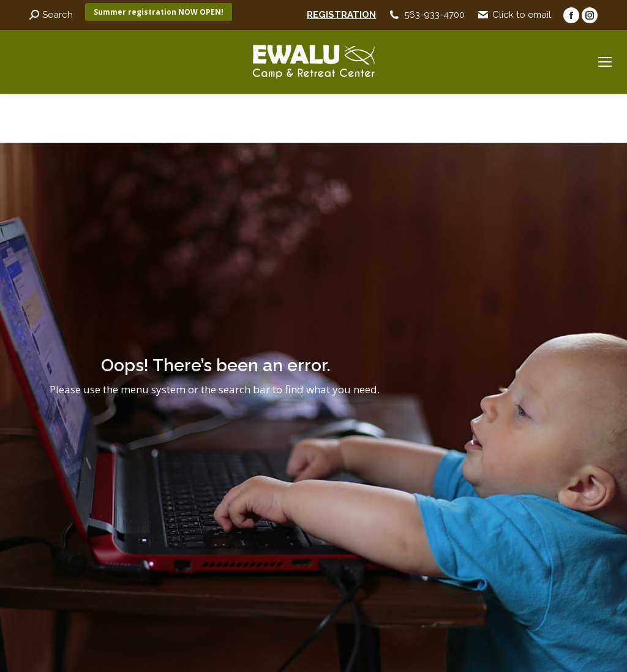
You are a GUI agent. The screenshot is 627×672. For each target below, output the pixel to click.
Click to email (522, 15)
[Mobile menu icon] (605, 62)
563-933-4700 (434, 15)
